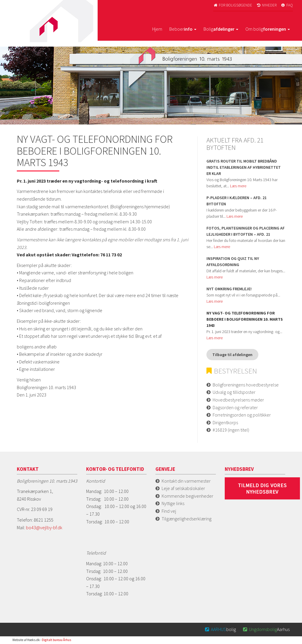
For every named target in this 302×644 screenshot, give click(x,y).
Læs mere (238, 186)
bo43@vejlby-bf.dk (44, 527)
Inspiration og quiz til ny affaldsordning (233, 262)
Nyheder (266, 5)
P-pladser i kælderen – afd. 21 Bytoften (237, 201)
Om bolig (268, 29)
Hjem (157, 29)
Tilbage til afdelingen (232, 355)
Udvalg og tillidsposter (234, 392)
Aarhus (266, 629)
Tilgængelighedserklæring (187, 519)
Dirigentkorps (225, 422)
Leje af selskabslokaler (183, 488)
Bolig (221, 29)
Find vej (169, 511)
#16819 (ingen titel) (231, 430)
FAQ (287, 5)
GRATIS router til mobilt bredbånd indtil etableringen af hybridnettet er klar (244, 167)
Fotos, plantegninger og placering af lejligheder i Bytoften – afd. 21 (246, 231)
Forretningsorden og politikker (242, 415)
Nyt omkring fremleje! (229, 289)
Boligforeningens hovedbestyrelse (246, 385)
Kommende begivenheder (187, 496)
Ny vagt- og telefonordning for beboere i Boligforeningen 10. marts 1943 (245, 319)
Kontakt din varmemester (186, 481)
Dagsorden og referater (235, 407)
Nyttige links (173, 503)
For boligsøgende (233, 5)
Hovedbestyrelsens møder (238, 400)
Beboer (183, 29)
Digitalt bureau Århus (56, 640)
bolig (220, 629)
